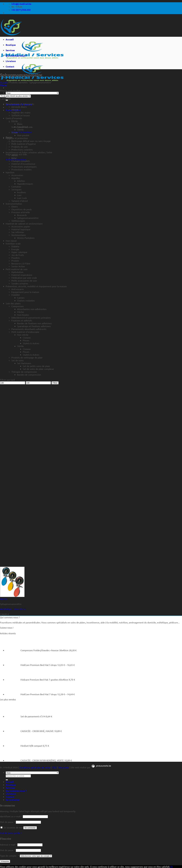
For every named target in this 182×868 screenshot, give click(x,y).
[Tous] (32, 93)
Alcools (15, 110)
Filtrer (55, 383)
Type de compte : (10, 856)
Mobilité (16, 295)
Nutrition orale (13, 243)
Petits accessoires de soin (24, 281)
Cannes (21, 298)
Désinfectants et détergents (20, 104)
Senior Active (18, 266)
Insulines (21, 192)
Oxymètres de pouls (22, 209)
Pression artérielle (21, 212)
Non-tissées (23, 315)
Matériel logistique (21, 229)
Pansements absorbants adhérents (29, 329)
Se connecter (30, 828)
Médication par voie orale (24, 278)
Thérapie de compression (24, 372)
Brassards (22, 215)
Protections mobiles (21, 169)
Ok (171, 867)
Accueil (10, 39)
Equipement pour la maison (25, 292)
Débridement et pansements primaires (31, 318)
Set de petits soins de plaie (36, 366)
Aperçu (4, 599)
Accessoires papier (21, 226)
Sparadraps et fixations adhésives (34, 326)
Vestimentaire (19, 235)
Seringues (16, 189)
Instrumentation (14, 204)
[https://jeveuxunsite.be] (101, 767)
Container (16, 186)
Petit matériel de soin (17, 269)
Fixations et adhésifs (22, 320)
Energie (15, 249)
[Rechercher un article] (7, 100)
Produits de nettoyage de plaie (27, 357)
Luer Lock (22, 198)
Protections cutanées (22, 149)
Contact (10, 66)
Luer (19, 195)
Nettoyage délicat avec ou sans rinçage (31, 141)
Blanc (20, 124)
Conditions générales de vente (35, 767)
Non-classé (11, 241)
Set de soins (17, 360)
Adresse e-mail (8, 844)
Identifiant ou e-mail (11, 816)
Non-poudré (23, 135)
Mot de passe (8, 822)
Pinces (26, 340)
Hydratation (17, 272)
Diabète (15, 246)
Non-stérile (23, 335)
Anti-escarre (18, 289)
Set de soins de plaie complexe (38, 369)
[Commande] (15, 96)
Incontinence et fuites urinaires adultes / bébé (29, 152)
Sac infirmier (18, 232)
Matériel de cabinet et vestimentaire (24, 224)
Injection (10, 172)
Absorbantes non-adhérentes (32, 309)
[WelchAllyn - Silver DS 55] (12, 596)
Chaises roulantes (26, 300)
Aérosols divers (19, 107)
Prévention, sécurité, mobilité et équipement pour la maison (36, 286)
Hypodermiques (25, 184)
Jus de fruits (18, 255)
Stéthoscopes (18, 221)
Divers (15, 206)
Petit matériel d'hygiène (24, 144)
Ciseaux (27, 337)
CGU (54, 767)
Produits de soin (20, 147)
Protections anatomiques (24, 167)
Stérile (20, 129)
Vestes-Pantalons (26, 238)
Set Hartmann (24, 363)
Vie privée (63, 767)
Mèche (20, 312)
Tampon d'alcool (20, 201)
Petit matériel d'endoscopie (25, 332)
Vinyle (15, 132)
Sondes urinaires (20, 283)
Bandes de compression (29, 375)
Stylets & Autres (31, 343)
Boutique (11, 45)
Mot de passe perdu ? (11, 833)
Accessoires (17, 175)
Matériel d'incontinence (23, 164)
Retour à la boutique (22, 132)
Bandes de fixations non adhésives (34, 323)
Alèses (15, 155)
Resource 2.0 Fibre (21, 263)
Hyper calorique (19, 252)
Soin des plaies (13, 303)
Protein (15, 261)
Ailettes (21, 181)
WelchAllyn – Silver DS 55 (13, 609)
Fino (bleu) (22, 127)
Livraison (11, 61)
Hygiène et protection (17, 138)
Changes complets (21, 161)
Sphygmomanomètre (28, 218)
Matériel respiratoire (22, 275)
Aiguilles (16, 178)
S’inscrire (5, 861)
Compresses (18, 306)
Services (10, 50)
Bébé (14, 158)
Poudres (16, 258)
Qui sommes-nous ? (16, 56)
